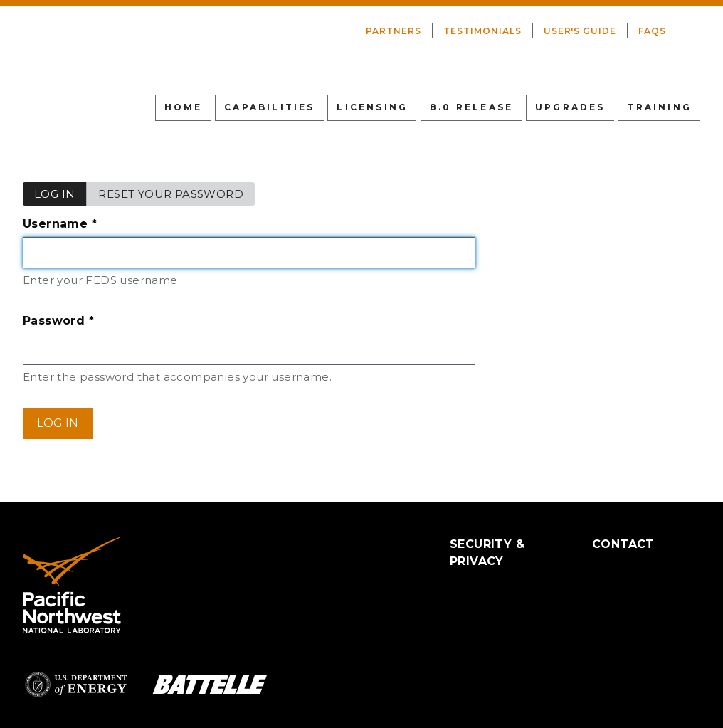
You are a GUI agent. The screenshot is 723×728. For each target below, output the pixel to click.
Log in (60, 196)
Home (184, 107)
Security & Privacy (487, 553)
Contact (623, 544)
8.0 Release (471, 107)
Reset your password (171, 194)
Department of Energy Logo (76, 684)
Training (659, 107)
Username (90, 226)
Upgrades (570, 107)
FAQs (652, 31)
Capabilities (269, 107)
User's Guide (580, 31)
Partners (394, 31)
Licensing (372, 107)
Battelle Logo (210, 684)
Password (88, 323)
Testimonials (482, 31)
